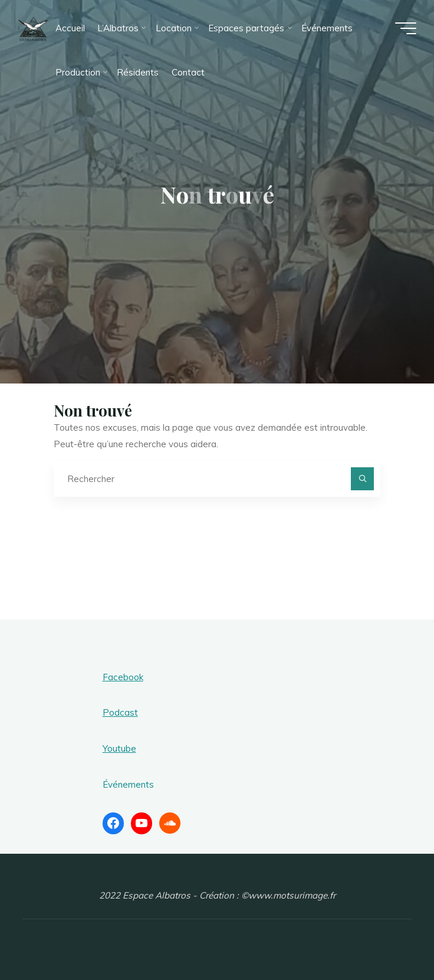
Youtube (119, 748)
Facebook (123, 677)
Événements (128, 784)
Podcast (120, 712)
